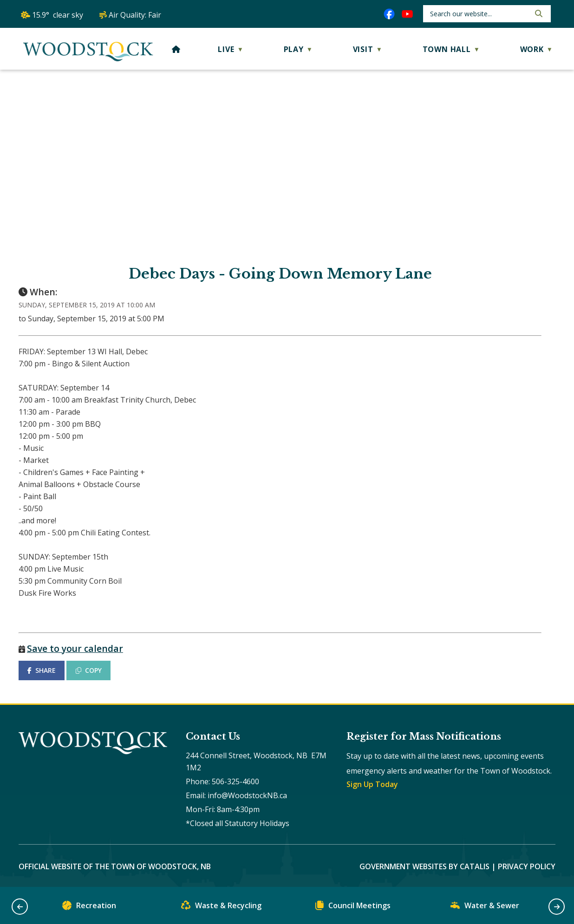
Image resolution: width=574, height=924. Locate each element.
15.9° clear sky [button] (58, 15)
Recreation (89, 908)
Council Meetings (353, 908)
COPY (89, 670)
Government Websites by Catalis (424, 866)
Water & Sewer (485, 908)
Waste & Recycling (221, 908)
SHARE (42, 670)
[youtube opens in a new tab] (407, 14)
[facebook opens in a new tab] (389, 14)
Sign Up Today (372, 784)
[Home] (176, 49)
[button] (538, 13)
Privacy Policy (527, 866)
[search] (479, 14)
